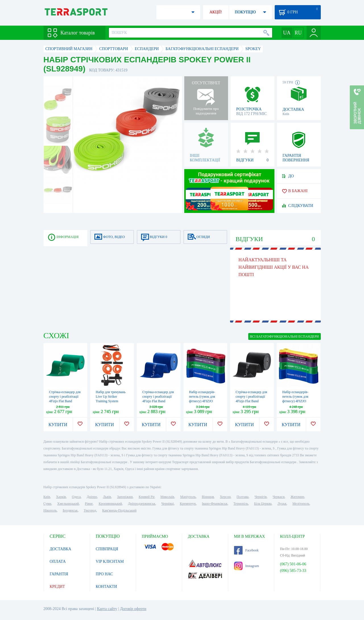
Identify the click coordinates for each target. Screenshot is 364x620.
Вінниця (208, 497)
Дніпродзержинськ (142, 504)
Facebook (246, 550)
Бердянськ (70, 510)
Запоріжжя (125, 497)
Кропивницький (110, 504)
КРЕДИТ (57, 587)
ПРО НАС (105, 574)
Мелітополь (301, 504)
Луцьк (282, 504)
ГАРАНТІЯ (59, 574)
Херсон (225, 497)
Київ (47, 497)
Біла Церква (263, 504)
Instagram (247, 566)
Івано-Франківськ (215, 504)
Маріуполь (188, 497)
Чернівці (167, 504)
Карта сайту (107, 609)
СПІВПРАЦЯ (107, 549)
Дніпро (92, 497)
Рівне (89, 504)
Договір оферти (133, 609)
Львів (107, 497)
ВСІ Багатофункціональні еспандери (285, 336)
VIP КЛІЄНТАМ (110, 562)
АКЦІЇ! (216, 12)
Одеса (76, 497)
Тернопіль (241, 504)
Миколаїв (167, 497)
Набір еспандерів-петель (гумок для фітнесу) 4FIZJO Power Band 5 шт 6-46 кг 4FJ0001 (205, 401)
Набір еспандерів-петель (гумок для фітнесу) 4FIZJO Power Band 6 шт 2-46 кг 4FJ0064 (298, 401)
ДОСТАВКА (61, 549)
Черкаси (279, 497)
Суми (47, 504)
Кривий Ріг (147, 497)
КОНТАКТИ (106, 587)
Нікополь (50, 510)
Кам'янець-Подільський (119, 510)
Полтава (243, 497)
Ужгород (90, 510)
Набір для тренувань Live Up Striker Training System (111, 397)
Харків (61, 497)
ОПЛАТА (58, 562)
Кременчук (188, 504)
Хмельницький (68, 504)
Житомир (297, 497)
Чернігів (261, 497)
